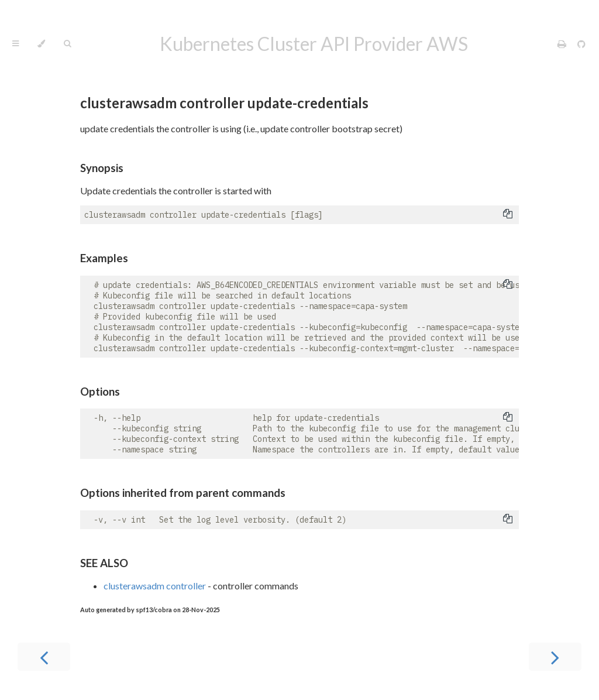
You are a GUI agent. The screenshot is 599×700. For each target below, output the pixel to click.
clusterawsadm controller (155, 586)
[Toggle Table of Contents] (16, 44)
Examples (104, 258)
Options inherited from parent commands (183, 493)
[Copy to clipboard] (508, 215)
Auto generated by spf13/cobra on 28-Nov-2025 (150, 610)
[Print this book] (563, 44)
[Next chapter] (555, 657)
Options (100, 392)
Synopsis (102, 168)
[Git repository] (581, 44)
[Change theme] (41, 44)
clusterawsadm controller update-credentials (224, 103)
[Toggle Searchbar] (67, 44)
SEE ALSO (104, 563)
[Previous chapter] (44, 657)
